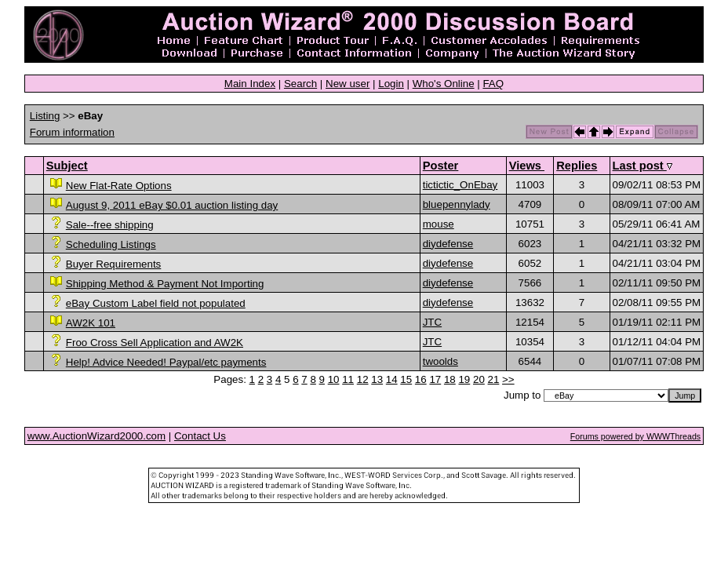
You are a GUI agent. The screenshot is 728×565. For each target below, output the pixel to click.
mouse (439, 224)
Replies (577, 166)
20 (479, 379)
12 (363, 379)
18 (450, 379)
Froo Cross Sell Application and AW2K (155, 343)
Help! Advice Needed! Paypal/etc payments (166, 362)
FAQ (493, 84)
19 (464, 379)
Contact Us (200, 436)
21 (494, 379)
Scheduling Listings (111, 244)
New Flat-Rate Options (119, 186)
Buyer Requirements (114, 264)
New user (348, 84)
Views (527, 166)
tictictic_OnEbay (460, 185)
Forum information (72, 132)
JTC (432, 322)
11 (348, 379)
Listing (45, 116)
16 (421, 379)
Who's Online (444, 84)
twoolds (440, 361)
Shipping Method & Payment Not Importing (165, 284)
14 (392, 379)
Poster (441, 166)
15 (406, 379)
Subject (67, 166)
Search (300, 84)
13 (377, 379)
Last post (642, 166)
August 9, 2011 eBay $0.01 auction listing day (172, 205)
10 (334, 379)
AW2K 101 (91, 323)
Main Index (250, 84)
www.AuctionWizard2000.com (96, 436)
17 (435, 379)
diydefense (448, 244)
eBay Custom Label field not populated (156, 303)
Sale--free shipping (110, 225)
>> (508, 379)
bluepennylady (457, 204)
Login (391, 84)
